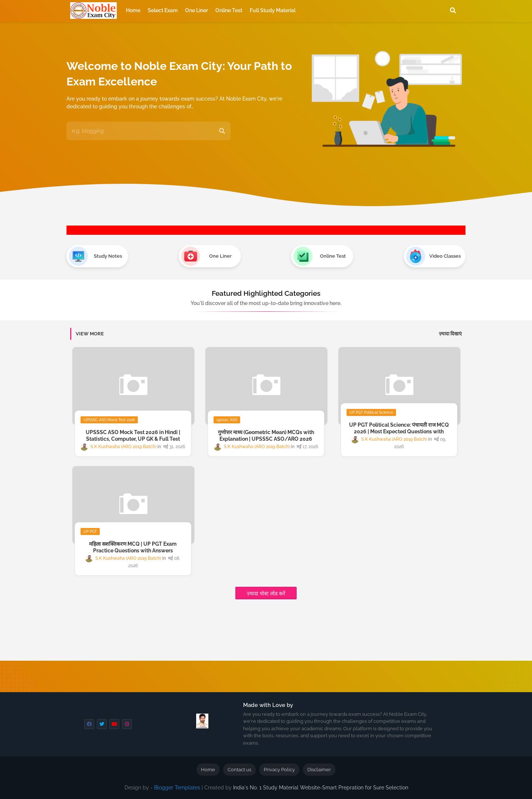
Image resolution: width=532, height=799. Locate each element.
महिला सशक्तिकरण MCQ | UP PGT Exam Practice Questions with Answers (133, 547)
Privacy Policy (279, 770)
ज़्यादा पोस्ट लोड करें (266, 593)
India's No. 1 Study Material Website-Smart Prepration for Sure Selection (321, 788)
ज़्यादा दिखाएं (450, 334)
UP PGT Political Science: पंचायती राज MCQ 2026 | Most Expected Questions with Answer (399, 431)
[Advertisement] (246, 637)
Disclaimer (319, 770)
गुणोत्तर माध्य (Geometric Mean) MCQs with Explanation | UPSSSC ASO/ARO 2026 (266, 436)
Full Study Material (273, 10)
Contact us (239, 770)
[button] (453, 10)
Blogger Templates (177, 788)
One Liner (197, 10)
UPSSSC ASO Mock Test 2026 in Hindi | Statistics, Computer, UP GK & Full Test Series (133, 439)
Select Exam (163, 10)
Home (133, 10)
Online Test (229, 10)
